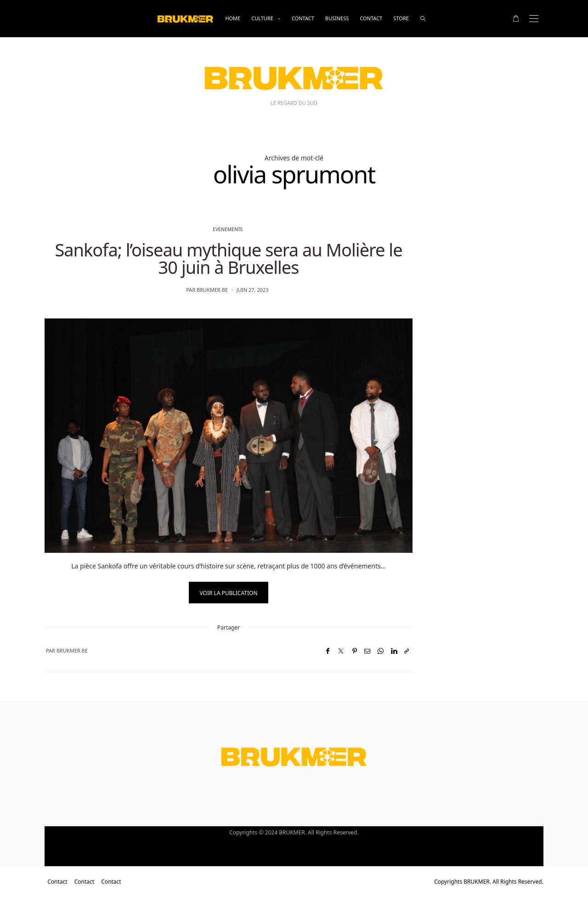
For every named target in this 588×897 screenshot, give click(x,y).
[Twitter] (341, 651)
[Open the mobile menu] (534, 19)
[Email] (367, 651)
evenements (228, 230)
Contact (303, 18)
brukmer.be (212, 290)
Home (233, 18)
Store (401, 18)
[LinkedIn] (394, 651)
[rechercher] (423, 19)
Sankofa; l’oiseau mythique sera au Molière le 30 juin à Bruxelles (228, 258)
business (337, 18)
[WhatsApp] (381, 651)
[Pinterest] (355, 651)
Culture (262, 18)
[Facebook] (328, 651)
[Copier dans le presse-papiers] (407, 651)
